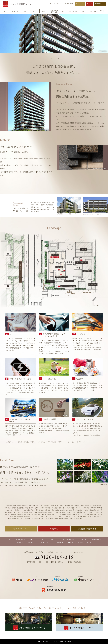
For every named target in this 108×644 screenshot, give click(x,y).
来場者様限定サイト (100, 4)
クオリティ (84, 540)
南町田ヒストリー (47, 543)
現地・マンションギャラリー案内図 (65, 4)
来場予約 (89, 4)
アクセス (52, 540)
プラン (42, 540)
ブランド (20, 543)
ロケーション (21, 540)
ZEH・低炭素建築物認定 (68, 540)
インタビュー (32, 543)
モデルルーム (97, 540)
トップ (9, 540)
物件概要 (52, 4)
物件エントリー (80, 4)
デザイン (32, 540)
